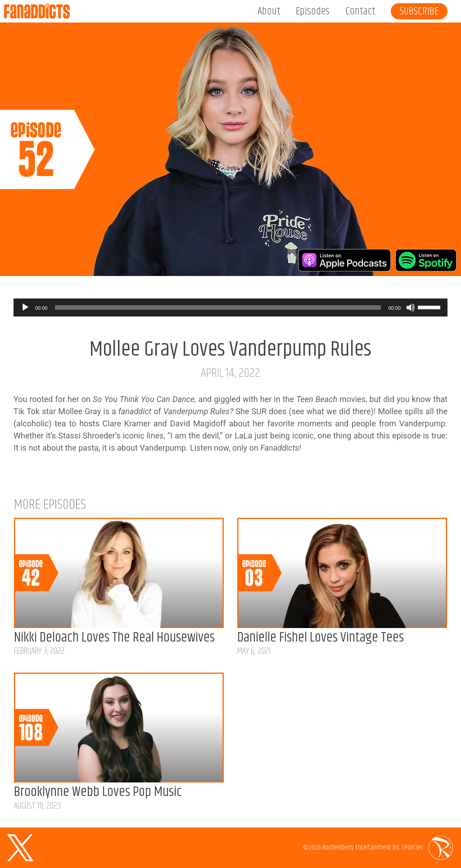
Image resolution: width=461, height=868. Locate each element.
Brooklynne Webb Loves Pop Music (98, 792)
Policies (414, 848)
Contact (360, 11)
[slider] (218, 307)
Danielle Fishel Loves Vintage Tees (321, 638)
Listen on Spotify (426, 260)
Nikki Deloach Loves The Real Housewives (114, 638)
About (269, 11)
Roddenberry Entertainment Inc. (361, 848)
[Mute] (411, 307)
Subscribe (419, 11)
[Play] (25, 307)
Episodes (313, 11)
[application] (230, 307)
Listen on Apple (344, 260)
